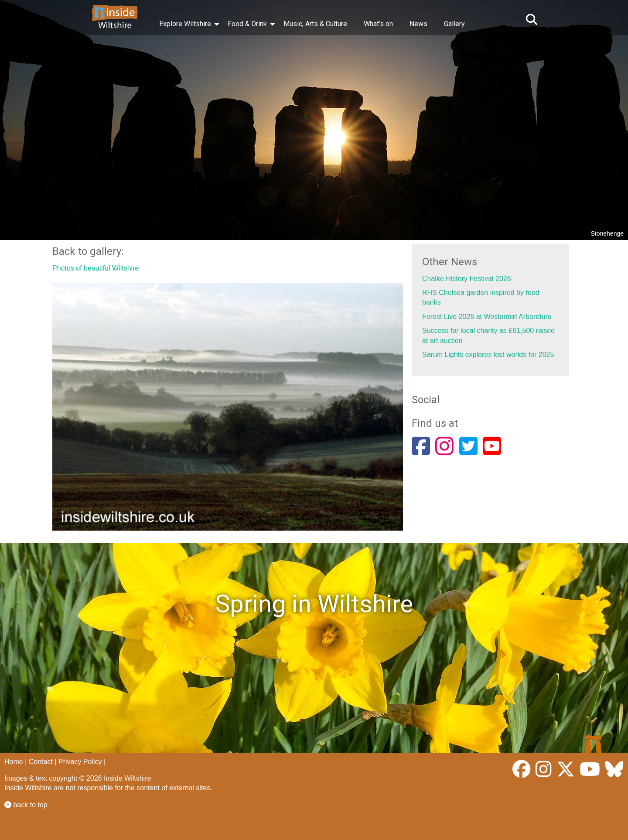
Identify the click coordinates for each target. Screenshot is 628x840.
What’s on (378, 24)
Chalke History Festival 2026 (467, 279)
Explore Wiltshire (185, 24)
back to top (26, 805)
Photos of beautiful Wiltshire (96, 268)
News (418, 24)
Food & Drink (247, 24)
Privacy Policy (80, 762)
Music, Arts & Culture (315, 24)
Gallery (454, 24)
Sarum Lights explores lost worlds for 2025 (488, 355)
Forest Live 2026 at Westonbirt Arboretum (487, 317)
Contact (41, 762)
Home (14, 762)
